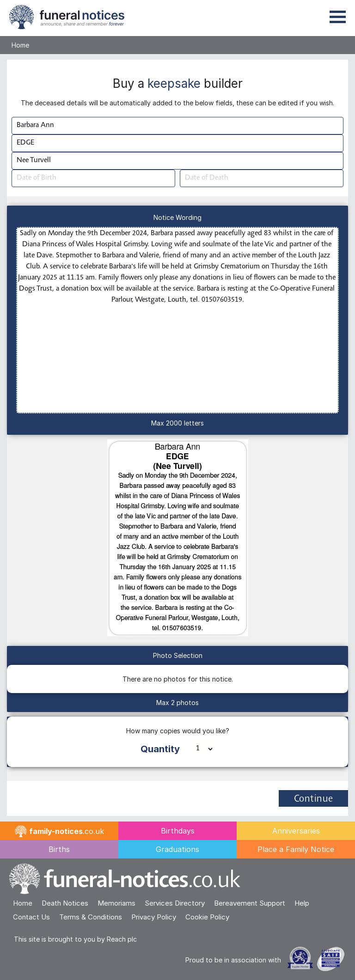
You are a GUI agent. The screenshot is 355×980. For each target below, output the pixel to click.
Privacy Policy (154, 917)
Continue (314, 799)
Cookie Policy (207, 917)
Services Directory (175, 903)
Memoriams (116, 903)
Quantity (160, 749)
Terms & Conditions (91, 917)
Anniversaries (296, 831)
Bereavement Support (250, 903)
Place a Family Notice (296, 849)
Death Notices (65, 903)
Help (302, 903)
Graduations (177, 849)
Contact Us (31, 917)
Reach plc (122, 939)
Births (59, 849)
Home (20, 45)
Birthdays (178, 831)
